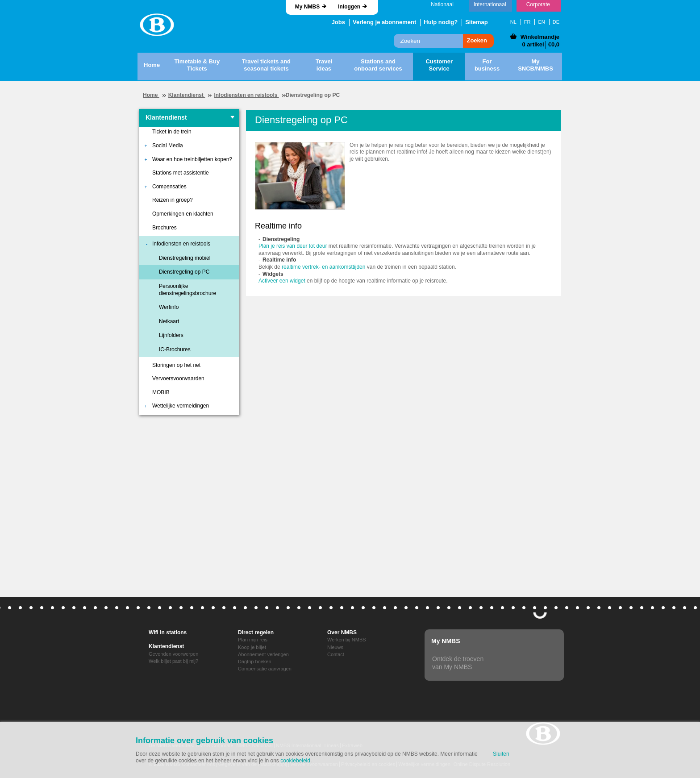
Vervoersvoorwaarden (178, 379)
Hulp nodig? (441, 22)
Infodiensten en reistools (246, 95)
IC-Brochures (175, 349)
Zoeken (477, 40)
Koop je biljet (252, 647)
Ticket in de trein (172, 132)
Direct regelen (256, 632)
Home (151, 95)
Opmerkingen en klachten (183, 214)
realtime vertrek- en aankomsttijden (323, 267)
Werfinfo (169, 307)
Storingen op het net (176, 365)
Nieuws (335, 647)
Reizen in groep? (173, 200)
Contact (336, 654)
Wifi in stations (168, 632)
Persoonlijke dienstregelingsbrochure (187, 290)
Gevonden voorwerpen (173, 654)
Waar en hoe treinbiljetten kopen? (192, 159)
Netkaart (169, 321)
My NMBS (307, 7)
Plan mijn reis (253, 640)
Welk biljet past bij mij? (173, 661)
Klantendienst (187, 95)
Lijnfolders (171, 335)
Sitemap (477, 22)
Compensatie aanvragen (265, 669)
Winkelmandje (540, 37)
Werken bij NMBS (347, 640)
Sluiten (501, 754)
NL (513, 22)
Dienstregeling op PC (184, 272)
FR (527, 22)
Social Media (168, 146)
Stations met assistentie (181, 173)
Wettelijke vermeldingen (181, 406)
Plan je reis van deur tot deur (293, 246)
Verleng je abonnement (384, 22)
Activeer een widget (282, 281)
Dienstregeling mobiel (185, 258)
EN (541, 22)
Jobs (338, 22)
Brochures (165, 228)
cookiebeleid (295, 761)
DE (556, 22)
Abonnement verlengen (263, 654)
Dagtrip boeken (255, 662)
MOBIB (161, 392)
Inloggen (349, 7)
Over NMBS (342, 632)
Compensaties (169, 187)
